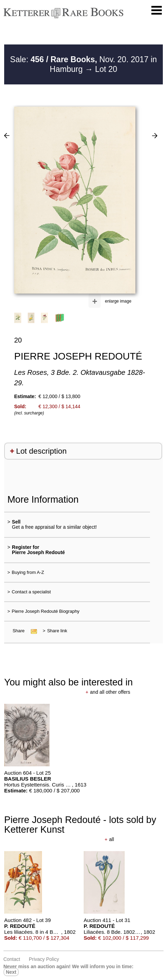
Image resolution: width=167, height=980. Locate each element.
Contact (12, 959)
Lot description (41, 451)
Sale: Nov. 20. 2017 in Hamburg (83, 64)
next (11, 972)
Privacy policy (44, 959)
